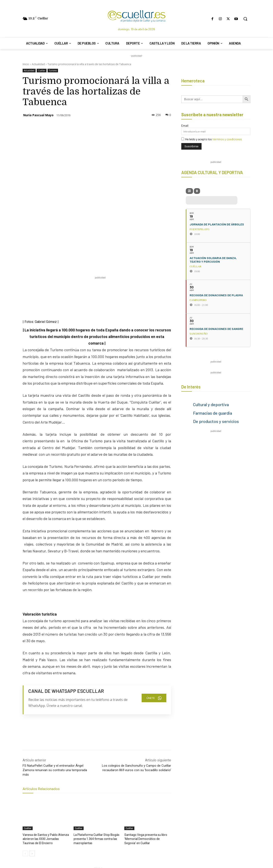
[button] (245, 19)
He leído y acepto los (212, 139)
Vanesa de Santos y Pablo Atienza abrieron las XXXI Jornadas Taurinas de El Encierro (45, 759)
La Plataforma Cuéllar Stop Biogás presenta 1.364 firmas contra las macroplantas (95, 759)
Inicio (26, 64)
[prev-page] (25, 773)
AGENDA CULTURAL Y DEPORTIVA (212, 172)
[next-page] (32, 773)
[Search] (126, 835)
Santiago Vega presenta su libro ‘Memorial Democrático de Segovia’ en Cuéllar (146, 759)
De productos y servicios (216, 421)
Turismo (53, 71)
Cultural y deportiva (211, 404)
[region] (100, 800)
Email (185, 125)
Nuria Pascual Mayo (38, 115)
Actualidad (38, 64)
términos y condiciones (227, 139)
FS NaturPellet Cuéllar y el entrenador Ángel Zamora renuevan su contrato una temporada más (55, 690)
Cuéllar (42, 71)
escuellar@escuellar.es (164, 847)
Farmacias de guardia (213, 413)
